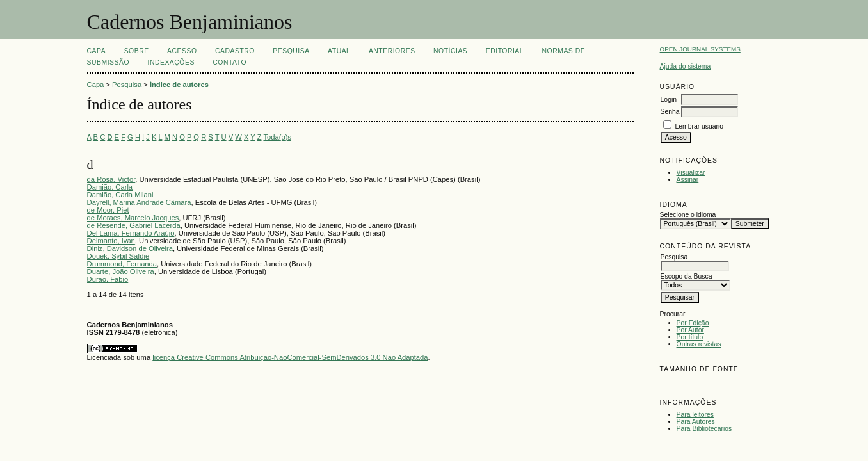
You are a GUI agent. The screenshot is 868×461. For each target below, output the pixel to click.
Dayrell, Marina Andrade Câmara (139, 202)
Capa (97, 51)
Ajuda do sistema (686, 66)
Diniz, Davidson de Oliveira (130, 248)
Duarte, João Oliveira (121, 271)
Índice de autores (179, 85)
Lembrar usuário (699, 126)
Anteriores (392, 51)
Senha (670, 112)
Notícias (450, 51)
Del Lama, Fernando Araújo (131, 233)
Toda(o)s (277, 137)
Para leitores (695, 415)
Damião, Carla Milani (120, 195)
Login (669, 100)
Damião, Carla (110, 187)
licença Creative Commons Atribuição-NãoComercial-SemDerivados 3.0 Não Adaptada (290, 357)
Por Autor (690, 330)
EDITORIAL (505, 51)
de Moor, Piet (108, 210)
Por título (690, 337)
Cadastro (235, 51)
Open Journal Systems (700, 49)
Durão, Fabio (108, 279)
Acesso (182, 51)
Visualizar (691, 173)
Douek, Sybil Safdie (118, 256)
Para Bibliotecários (704, 429)
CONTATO (229, 62)
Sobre (137, 51)
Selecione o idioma (688, 215)
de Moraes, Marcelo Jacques (133, 218)
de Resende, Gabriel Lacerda (134, 225)
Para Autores (696, 422)
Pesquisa (291, 51)
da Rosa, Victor (111, 179)
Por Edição (693, 323)
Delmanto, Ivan (111, 241)
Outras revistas (699, 344)
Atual (339, 51)
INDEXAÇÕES (171, 62)
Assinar (688, 180)
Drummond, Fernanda (122, 264)
